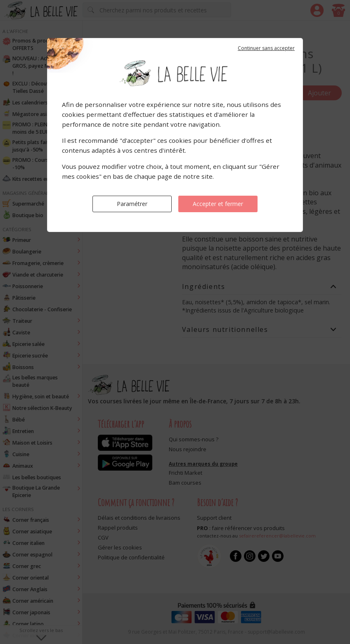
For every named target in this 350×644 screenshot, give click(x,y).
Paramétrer (132, 204)
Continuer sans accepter (266, 48)
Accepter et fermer (218, 204)
